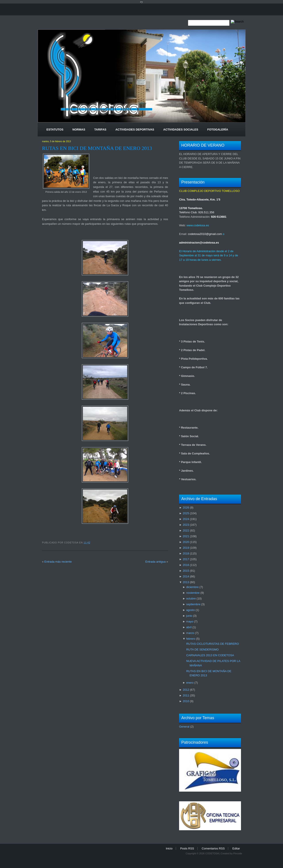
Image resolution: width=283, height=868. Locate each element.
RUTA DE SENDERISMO (202, 650)
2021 (186, 536)
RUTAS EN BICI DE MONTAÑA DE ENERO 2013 (97, 148)
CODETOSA (212, 853)
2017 (186, 559)
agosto (190, 610)
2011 (186, 695)
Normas (79, 130)
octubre (191, 599)
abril (189, 627)
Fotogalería (218, 130)
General (184, 727)
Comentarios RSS (213, 848)
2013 (186, 582)
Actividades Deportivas (135, 130)
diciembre (192, 587)
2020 (186, 542)
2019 (186, 548)
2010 (186, 701)
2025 (186, 513)
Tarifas (100, 130)
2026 (186, 508)
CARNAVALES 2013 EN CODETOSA (210, 655)
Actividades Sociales (181, 130)
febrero (191, 639)
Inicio (169, 848)
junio (189, 616)
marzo (190, 633)
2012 (186, 690)
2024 (186, 519)
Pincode (238, 853)
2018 (186, 553)
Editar (236, 848)
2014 (186, 576)
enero (190, 683)
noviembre (193, 593)
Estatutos (55, 130)
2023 (186, 525)
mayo (190, 621)
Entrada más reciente (58, 562)
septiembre (193, 604)
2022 (186, 530)
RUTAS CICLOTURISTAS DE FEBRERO (212, 644)
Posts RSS (187, 848)
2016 (186, 565)
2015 (186, 571)
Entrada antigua (155, 562)
